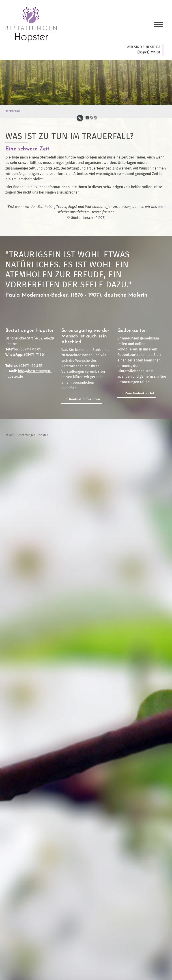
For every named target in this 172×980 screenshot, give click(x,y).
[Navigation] (159, 23)
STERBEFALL (13, 111)
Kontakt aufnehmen (85, 399)
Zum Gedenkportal (140, 393)
